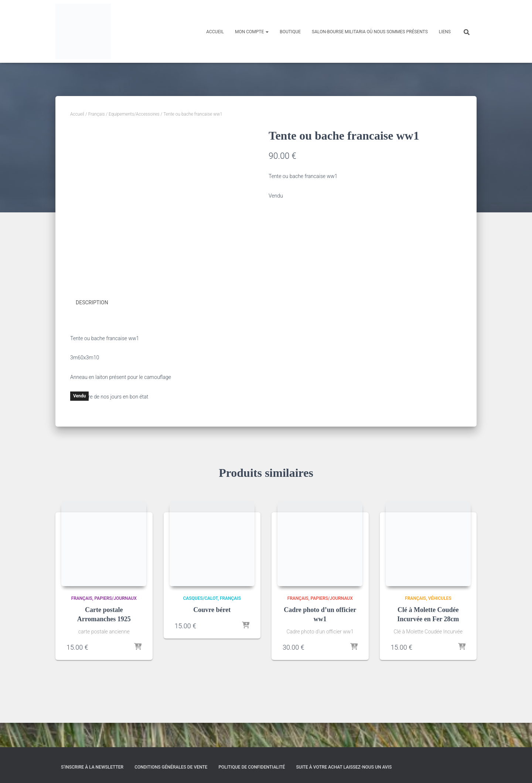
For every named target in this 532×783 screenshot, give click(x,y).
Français (97, 114)
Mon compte (252, 32)
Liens (445, 32)
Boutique (290, 32)
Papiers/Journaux (115, 623)
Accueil (215, 32)
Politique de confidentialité (252, 767)
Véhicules (440, 623)
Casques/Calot (201, 623)
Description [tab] (92, 327)
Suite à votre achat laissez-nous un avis (344, 767)
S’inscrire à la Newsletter (92, 767)
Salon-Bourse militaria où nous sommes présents (370, 32)
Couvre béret (212, 634)
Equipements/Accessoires (134, 114)
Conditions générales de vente (171, 767)
